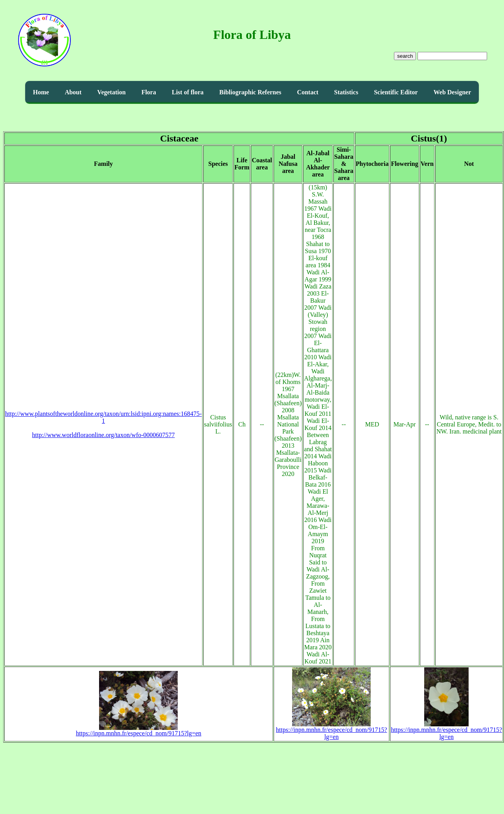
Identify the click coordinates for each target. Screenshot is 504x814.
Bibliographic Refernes (250, 92)
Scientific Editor (396, 92)
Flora (149, 92)
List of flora (188, 92)
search (405, 56)
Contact (308, 92)
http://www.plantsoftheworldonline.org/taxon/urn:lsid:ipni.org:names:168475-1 (103, 417)
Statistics (346, 92)
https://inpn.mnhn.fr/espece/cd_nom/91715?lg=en (139, 730)
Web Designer (452, 92)
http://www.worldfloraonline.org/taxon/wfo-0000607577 (104, 435)
